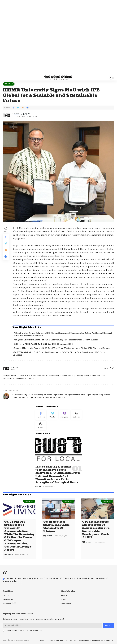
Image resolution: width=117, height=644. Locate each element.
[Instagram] (65, 415)
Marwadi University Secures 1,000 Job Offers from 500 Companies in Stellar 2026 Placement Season (62, 348)
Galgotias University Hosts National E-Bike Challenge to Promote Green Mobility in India (56, 340)
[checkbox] (3, 631)
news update (74, 440)
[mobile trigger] (5, 78)
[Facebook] (110, 368)
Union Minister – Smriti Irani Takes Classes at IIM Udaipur (56, 527)
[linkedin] (76, 415)
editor (17, 114)
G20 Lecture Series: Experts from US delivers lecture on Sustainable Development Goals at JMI (96, 530)
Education (9, 84)
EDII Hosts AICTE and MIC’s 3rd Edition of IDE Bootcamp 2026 (43, 344)
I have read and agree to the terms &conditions (23, 631)
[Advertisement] (58, 39)
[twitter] (113, 368)
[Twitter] (53, 415)
